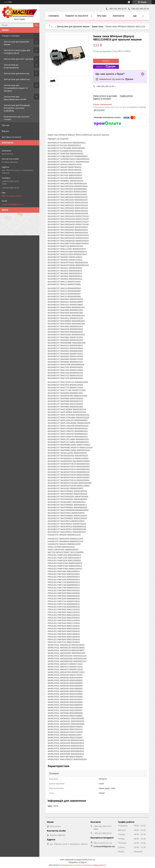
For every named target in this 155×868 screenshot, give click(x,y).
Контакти (118, 16)
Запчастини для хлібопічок (17, 79)
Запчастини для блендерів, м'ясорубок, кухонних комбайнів (17, 108)
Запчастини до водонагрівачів (11, 66)
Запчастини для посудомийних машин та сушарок (16, 88)
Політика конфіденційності (95, 865)
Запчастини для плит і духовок (19, 59)
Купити (106, 61)
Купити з (106, 67)
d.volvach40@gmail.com (13, 204)
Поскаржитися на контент (71, 865)
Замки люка (98, 26)
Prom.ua (92, 860)
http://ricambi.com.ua (12, 196)
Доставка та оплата (12, 137)
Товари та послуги (11, 36)
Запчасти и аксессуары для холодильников (17, 52)
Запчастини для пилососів (16, 73)
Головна (54, 16)
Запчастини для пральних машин (16, 43)
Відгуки (5, 131)
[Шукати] (36, 25)
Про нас (6, 125)
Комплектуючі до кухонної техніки (17, 118)
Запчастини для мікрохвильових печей (15, 98)
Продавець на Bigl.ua (77, 862)
